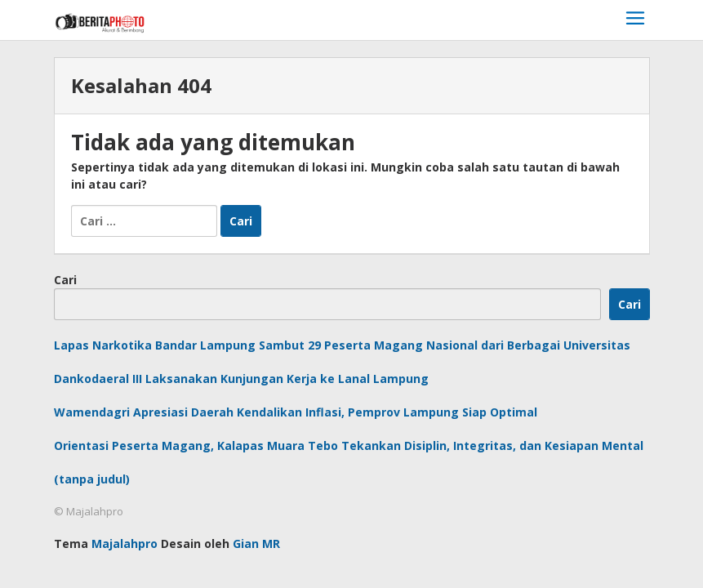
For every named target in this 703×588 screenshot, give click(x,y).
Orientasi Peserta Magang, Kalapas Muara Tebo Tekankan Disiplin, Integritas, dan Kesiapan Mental (349, 445)
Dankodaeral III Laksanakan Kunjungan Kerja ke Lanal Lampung (241, 379)
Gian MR (256, 543)
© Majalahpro (89, 511)
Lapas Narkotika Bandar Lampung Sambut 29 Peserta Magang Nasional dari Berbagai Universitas (342, 345)
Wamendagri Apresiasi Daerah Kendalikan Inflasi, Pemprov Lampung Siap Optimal (296, 412)
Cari (65, 280)
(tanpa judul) (92, 479)
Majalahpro (125, 543)
